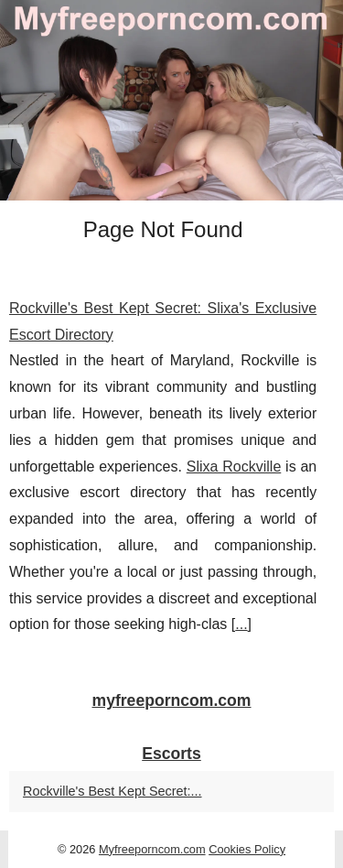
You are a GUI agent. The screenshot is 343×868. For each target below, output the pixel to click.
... (241, 624)
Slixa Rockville (234, 467)
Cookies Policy (247, 849)
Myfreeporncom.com (152, 849)
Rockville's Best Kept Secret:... (113, 791)
